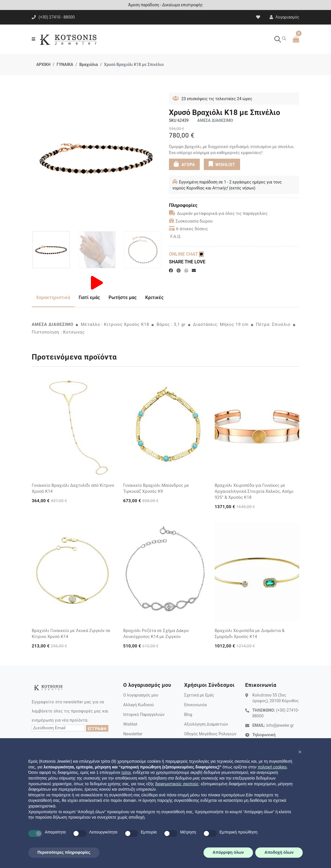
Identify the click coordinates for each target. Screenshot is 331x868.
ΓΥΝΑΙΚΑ (65, 64)
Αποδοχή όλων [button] (279, 852)
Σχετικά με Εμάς (199, 695)
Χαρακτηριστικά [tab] (53, 297)
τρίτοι (126, 772)
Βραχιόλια (88, 64)
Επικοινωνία (195, 705)
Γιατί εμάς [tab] (89, 297)
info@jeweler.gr (280, 725)
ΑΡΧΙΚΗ (43, 64)
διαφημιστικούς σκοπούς (177, 784)
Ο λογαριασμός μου (141, 695)
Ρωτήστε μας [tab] (123, 297)
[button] (300, 752)
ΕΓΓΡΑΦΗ (97, 729)
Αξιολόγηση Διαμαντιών (206, 724)
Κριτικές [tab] (154, 297)
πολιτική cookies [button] (272, 767)
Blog (188, 714)
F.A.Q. (176, 237)
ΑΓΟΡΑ (184, 164)
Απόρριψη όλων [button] (228, 852)
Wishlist (130, 724)
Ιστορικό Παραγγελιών (144, 714)
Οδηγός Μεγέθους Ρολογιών (210, 734)
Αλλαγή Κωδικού (138, 705)
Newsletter (133, 734)
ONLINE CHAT (186, 254)
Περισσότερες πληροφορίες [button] (64, 852)
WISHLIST (222, 164)
